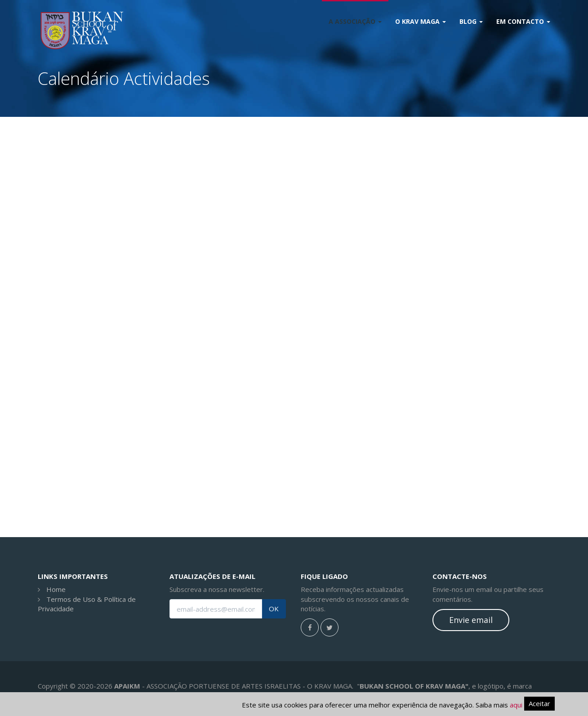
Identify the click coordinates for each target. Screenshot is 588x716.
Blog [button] (471, 21)
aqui (516, 705)
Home (56, 589)
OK (274, 609)
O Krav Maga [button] (421, 21)
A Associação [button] (355, 21)
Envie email (471, 620)
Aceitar (539, 703)
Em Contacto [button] (523, 21)
